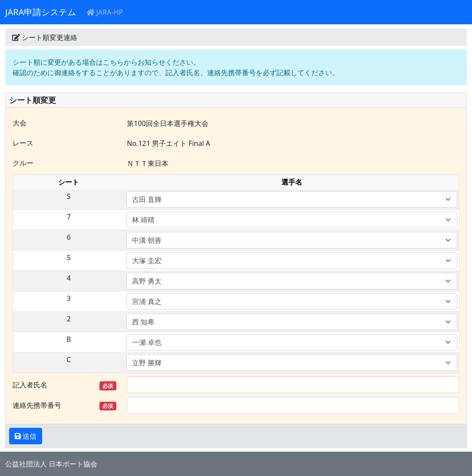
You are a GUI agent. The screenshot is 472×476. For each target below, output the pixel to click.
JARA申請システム (41, 12)
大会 (20, 123)
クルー (23, 163)
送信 (29, 436)
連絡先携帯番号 (64, 405)
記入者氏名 (64, 385)
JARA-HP (105, 12)
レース (23, 143)
